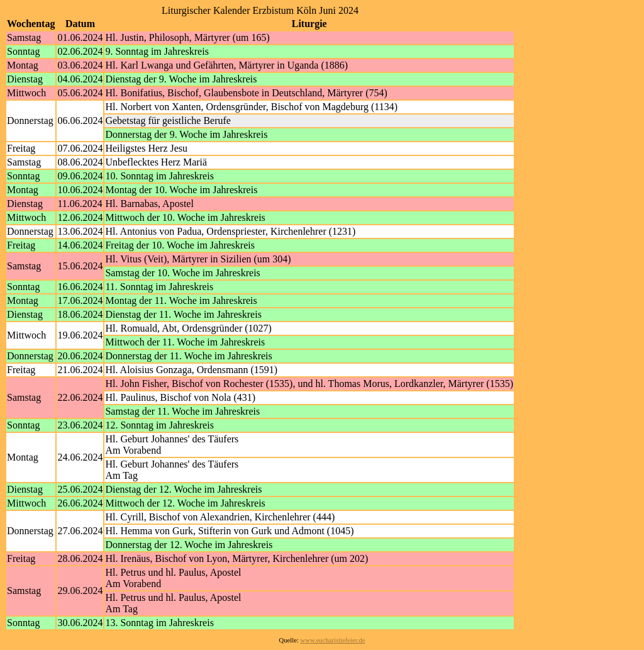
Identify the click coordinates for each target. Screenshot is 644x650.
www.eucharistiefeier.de (333, 640)
